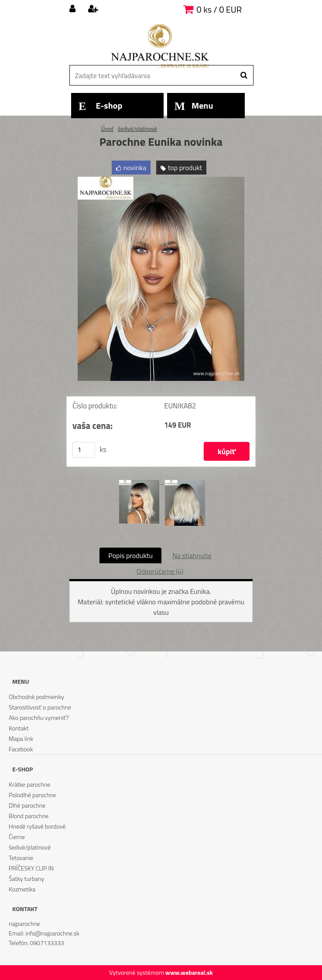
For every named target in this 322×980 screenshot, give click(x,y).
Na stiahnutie (192, 555)
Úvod (107, 129)
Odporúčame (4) (160, 571)
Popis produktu (130, 555)
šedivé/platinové (137, 129)
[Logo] (160, 46)
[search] (244, 75)
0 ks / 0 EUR (219, 9)
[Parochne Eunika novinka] (161, 180)
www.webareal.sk (189, 972)
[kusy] (84, 449)
